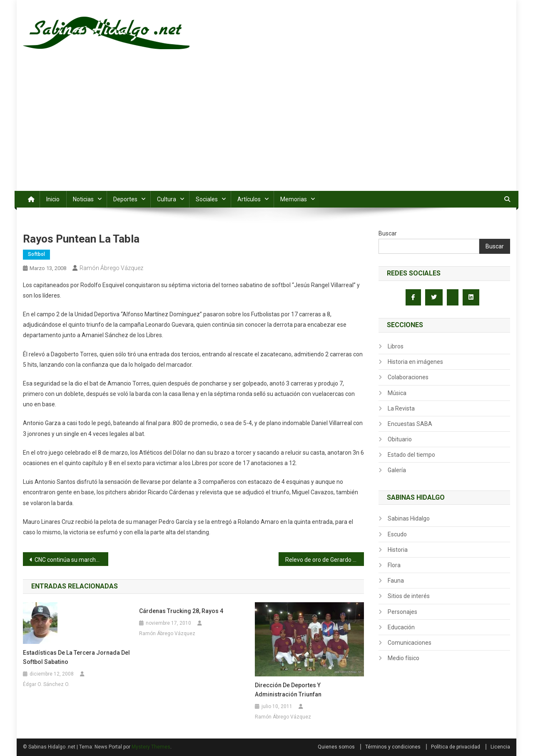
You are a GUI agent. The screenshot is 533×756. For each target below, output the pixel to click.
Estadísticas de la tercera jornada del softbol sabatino (76, 657)
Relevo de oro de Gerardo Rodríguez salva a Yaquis (325, 560)
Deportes (125, 199)
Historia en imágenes (415, 362)
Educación (401, 627)
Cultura (167, 199)
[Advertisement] (266, 128)
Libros (396, 346)
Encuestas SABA (410, 424)
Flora (394, 565)
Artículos (249, 199)
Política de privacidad (456, 747)
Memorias (294, 199)
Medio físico (403, 658)
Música (397, 393)
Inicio (53, 199)
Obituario (400, 439)
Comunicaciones (410, 643)
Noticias (83, 199)
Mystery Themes (151, 747)
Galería (397, 470)
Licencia (500, 747)
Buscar (388, 233)
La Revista (401, 408)
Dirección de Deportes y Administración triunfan (288, 690)
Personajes (402, 612)
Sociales (207, 199)
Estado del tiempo (411, 455)
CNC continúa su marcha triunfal (71, 560)
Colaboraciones (408, 377)
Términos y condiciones (393, 747)
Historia (398, 550)
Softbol (36, 254)
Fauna (396, 581)
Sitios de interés (409, 596)
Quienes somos (336, 747)
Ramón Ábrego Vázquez (111, 268)
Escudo (397, 534)
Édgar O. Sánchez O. (46, 684)
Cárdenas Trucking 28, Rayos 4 (181, 611)
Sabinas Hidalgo (409, 518)
